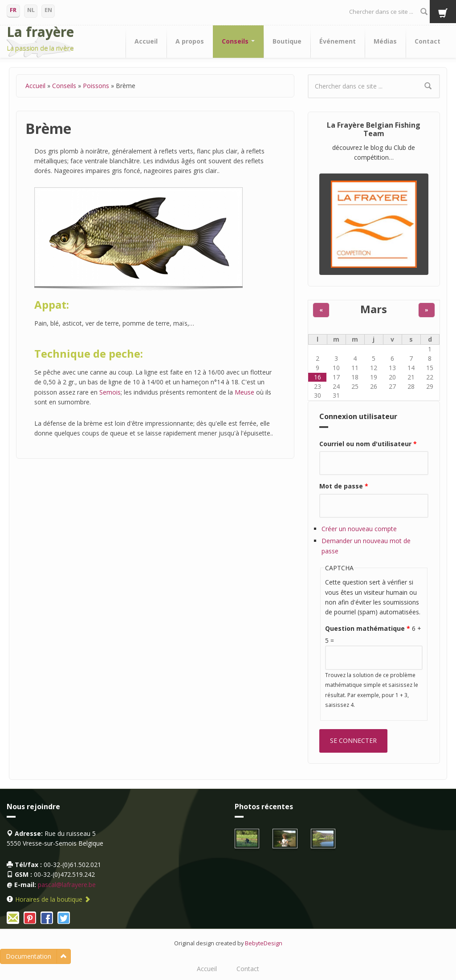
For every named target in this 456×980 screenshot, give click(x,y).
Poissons (96, 86)
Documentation (28, 956)
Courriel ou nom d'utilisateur (368, 444)
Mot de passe (344, 486)
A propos (190, 41)
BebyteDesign (264, 943)
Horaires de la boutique (53, 899)
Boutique (287, 41)
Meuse (244, 392)
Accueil (146, 41)
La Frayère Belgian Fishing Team (374, 129)
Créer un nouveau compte (359, 529)
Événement (338, 41)
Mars (374, 309)
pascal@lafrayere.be (67, 885)
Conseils (238, 41)
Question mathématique (368, 628)
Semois (110, 392)
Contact (427, 41)
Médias (385, 41)
